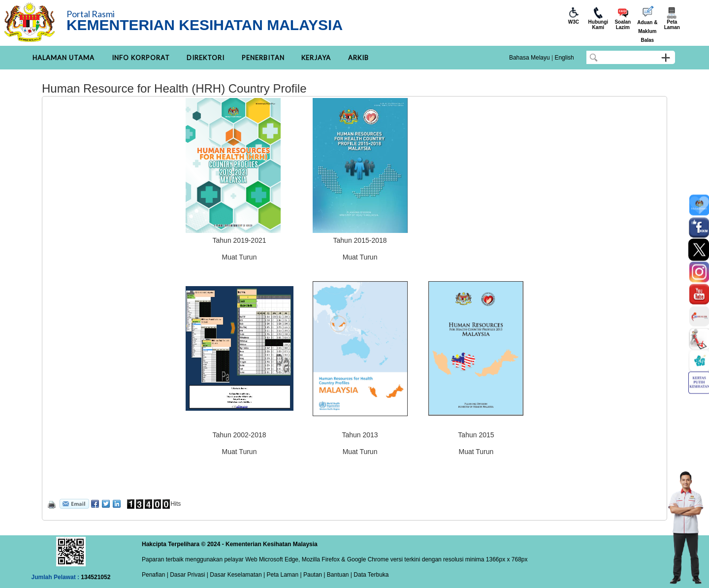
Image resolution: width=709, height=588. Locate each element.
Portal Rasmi (91, 14)
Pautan (313, 575)
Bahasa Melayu (530, 58)
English (564, 58)
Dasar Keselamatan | (237, 575)
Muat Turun (240, 257)
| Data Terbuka (369, 575)
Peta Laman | (284, 575)
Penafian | (155, 575)
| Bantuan (336, 575)
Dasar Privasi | (188, 575)
